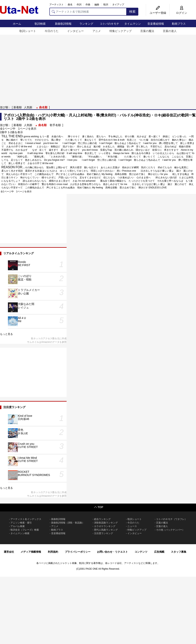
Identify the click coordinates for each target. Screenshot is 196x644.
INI (20, 321)
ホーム (17, 24)
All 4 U (22, 318)
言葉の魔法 (147, 31)
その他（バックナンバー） (170, 530)
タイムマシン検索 (20, 533)
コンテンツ (141, 552)
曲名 (70, 5)
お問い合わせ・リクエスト (112, 552)
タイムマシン (133, 24)
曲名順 (43, 107)
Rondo (22, 262)
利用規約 (53, 552)
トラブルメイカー (29, 290)
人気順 (28, 107)
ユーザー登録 (158, 13)
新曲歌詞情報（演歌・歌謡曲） (68, 523)
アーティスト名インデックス (26, 519)
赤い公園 (23, 293)
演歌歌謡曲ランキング (106, 523)
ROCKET (24, 472)
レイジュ (23, 308)
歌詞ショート (28, 31)
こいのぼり (25, 276)
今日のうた (52, 31)
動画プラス (179, 24)
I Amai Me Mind (27, 458)
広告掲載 (159, 552)
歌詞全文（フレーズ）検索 (25, 530)
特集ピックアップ (121, 31)
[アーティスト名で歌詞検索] (88, 12)
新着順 (18, 107)
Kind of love (25, 416)
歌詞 (106, 5)
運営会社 (9, 552)
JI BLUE (23, 433)
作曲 (88, 5)
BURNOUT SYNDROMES (34, 475)
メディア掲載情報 (31, 552)
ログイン (182, 13)
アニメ (97, 31)
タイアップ (118, 5)
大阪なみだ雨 (26, 304)
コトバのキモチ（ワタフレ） (171, 519)
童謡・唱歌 (25, 279)
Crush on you (26, 444)
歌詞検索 (40, 24)
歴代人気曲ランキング (106, 530)
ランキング (86, 24)
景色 (21, 430)
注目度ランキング (104, 533)
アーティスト (57, 5)
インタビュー (75, 31)
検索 (132, 12)
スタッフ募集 (179, 552)
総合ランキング (102, 519)
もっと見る (6, 334)
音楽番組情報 (156, 24)
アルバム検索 (18, 526)
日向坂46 (24, 419)
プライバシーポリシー (78, 552)
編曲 (97, 5)
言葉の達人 (170, 31)
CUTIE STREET (28, 447)
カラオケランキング (105, 526)
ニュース (132, 526)
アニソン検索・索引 (21, 523)
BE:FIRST (24, 265)
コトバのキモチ (109, 24)
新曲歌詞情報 (63, 24)
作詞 (79, 5)
